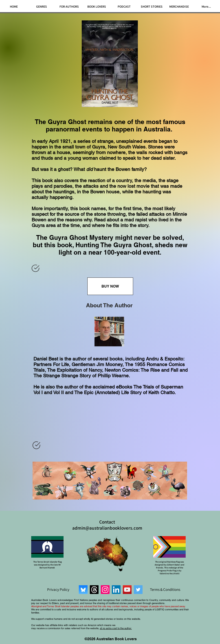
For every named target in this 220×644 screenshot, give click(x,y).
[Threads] (94, 590)
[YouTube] (127, 590)
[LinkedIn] (116, 590)
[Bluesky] (83, 590)
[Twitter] (138, 590)
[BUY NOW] (110, 286)
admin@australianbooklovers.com (107, 528)
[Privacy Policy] (58, 589)
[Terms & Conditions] (165, 589)
